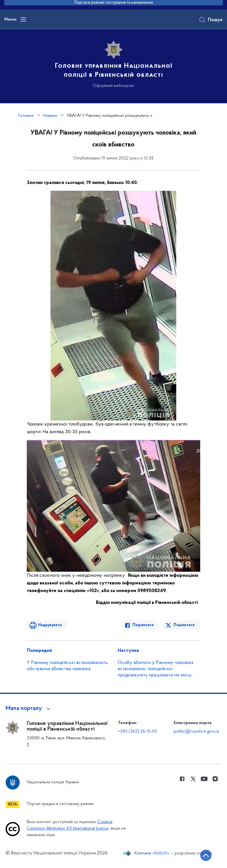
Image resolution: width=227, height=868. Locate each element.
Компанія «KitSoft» (152, 853)
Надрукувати (50, 625)
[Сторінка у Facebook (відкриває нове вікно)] (182, 779)
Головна (26, 116)
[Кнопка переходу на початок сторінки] (206, 855)
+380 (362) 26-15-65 (137, 731)
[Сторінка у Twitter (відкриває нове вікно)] (193, 779)
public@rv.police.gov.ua (196, 731)
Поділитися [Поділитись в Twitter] (184, 625)
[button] (29, 709)
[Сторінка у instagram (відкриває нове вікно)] (215, 779)
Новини (50, 116)
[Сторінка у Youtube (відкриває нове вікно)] (204, 779)
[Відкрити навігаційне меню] (23, 19)
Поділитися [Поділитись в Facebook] (143, 625)
